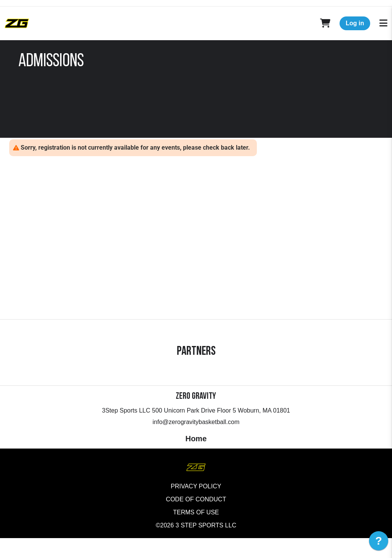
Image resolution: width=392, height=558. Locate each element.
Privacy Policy (196, 506)
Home (196, 458)
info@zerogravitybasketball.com (196, 442)
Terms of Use (196, 532)
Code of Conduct (196, 519)
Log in (355, 23)
